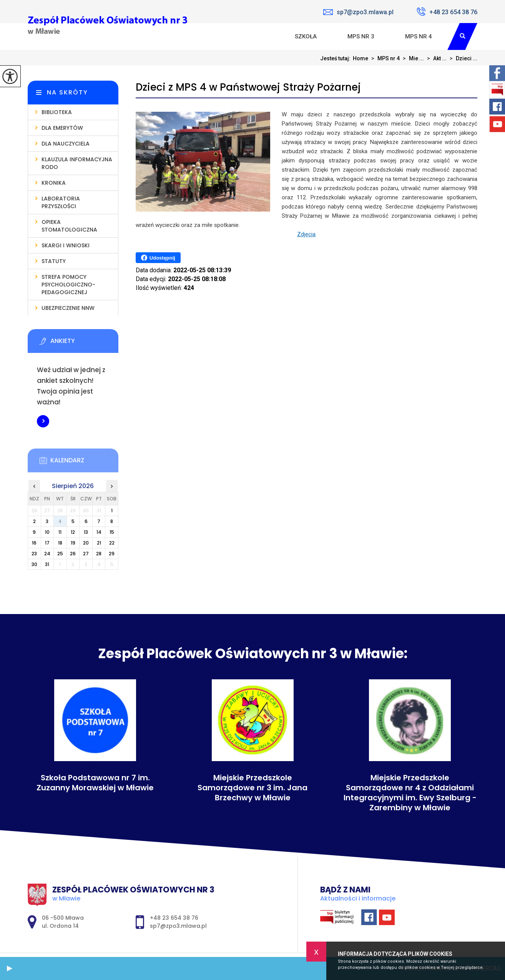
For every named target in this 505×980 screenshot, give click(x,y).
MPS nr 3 (361, 36)
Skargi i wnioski (66, 245)
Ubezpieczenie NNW (68, 308)
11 (60, 532)
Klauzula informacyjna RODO (77, 163)
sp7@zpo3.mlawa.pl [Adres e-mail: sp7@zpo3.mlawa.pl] (178, 926)
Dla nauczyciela (66, 144)
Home (360, 58)
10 (47, 532)
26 (73, 554)
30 (34, 564)
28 (99, 554)
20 (86, 543)
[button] (10, 968)
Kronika (54, 183)
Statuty (54, 261)
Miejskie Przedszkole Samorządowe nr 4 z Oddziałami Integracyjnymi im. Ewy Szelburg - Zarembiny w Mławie (410, 793)
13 (86, 532)
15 (112, 532)
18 (60, 543)
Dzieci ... (462, 58)
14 (99, 532)
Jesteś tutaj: (336, 58)
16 (34, 543)
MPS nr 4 (419, 36)
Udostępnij (158, 258)
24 (47, 554)
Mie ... (412, 58)
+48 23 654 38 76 (447, 12)
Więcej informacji (43, 421)
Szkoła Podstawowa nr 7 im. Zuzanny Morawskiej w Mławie (95, 783)
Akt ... (435, 58)
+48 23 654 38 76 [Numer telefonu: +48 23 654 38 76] (174, 918)
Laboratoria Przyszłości (61, 202)
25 (60, 554)
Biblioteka (57, 112)
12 (73, 532)
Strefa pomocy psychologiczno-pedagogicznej (68, 285)
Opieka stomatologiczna (69, 226)
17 (47, 543)
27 (86, 554)
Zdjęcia (306, 234)
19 (73, 543)
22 (112, 543)
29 (112, 554)
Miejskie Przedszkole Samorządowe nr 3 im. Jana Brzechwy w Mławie (252, 788)
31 (47, 564)
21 (99, 543)
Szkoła (306, 36)
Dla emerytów (62, 128)
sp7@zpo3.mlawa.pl (358, 12)
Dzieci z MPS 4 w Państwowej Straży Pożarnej (248, 87)
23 (34, 554)
